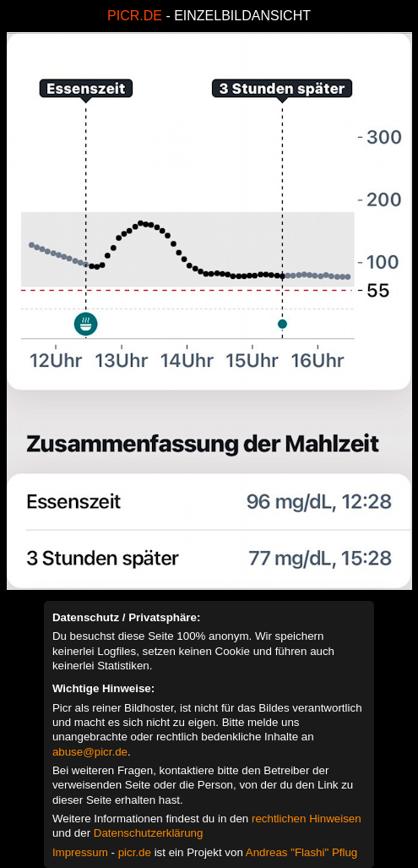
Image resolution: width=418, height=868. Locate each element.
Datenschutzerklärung (149, 833)
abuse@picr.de (90, 752)
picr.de (135, 852)
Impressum (80, 852)
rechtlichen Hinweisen (307, 819)
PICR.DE (135, 16)
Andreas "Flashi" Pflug (301, 852)
